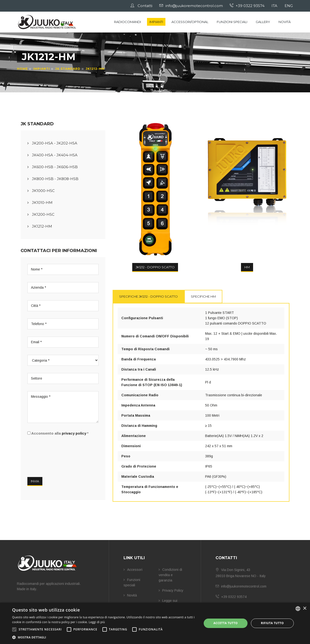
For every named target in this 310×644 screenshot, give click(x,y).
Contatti (143, 6)
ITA (275, 6)
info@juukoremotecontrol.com (192, 6)
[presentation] (64, 454)
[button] (104, 637)
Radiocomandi (128, 22)
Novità (285, 22)
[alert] (155, 623)
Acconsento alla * (58, 433)
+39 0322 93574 (248, 6)
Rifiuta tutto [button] (272, 623)
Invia (35, 481)
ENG (289, 6)
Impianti (156, 22)
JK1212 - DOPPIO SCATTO (155, 267)
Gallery (263, 22)
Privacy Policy (171, 590)
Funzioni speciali (232, 22)
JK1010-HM (40, 203)
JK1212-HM (40, 226)
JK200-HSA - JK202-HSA (52, 143)
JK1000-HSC (41, 191)
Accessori (133, 570)
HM (247, 267)
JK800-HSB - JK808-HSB (53, 179)
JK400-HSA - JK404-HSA (52, 155)
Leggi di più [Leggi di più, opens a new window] (97, 622)
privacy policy (74, 433)
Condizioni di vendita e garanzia (170, 575)
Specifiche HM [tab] (203, 296)
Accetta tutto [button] (225, 623)
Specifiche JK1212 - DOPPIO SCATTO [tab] (148, 296)
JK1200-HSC (41, 214)
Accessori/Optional (190, 22)
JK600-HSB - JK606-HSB (53, 167)
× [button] (305, 608)
